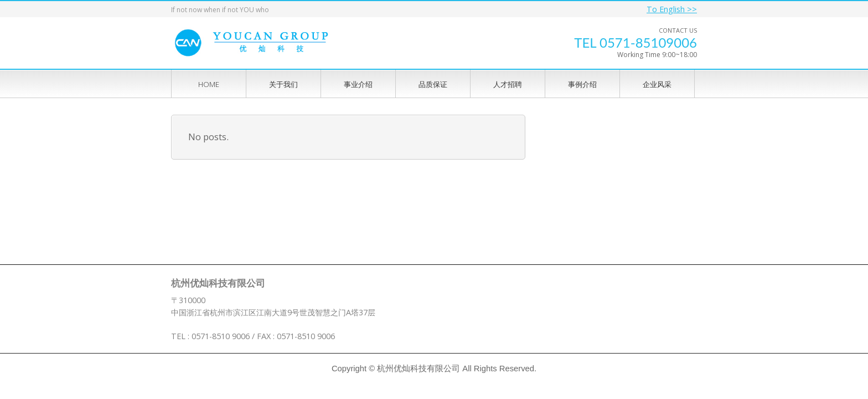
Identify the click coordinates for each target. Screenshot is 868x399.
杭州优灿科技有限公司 (418, 369)
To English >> (672, 9)
